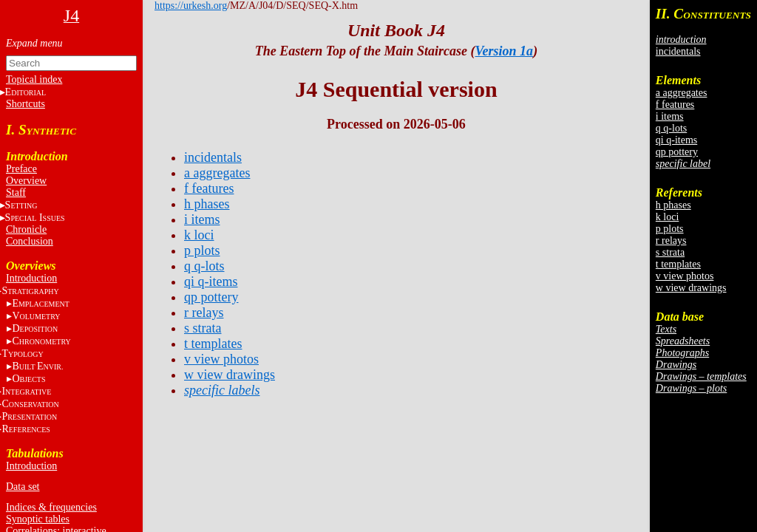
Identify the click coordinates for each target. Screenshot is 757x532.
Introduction (31, 278)
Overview (26, 181)
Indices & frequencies (51, 507)
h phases (673, 205)
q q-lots (671, 128)
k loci (668, 217)
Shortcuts (26, 104)
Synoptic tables (38, 519)
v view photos (685, 276)
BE (37, 366)
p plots (670, 229)
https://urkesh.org (191, 6)
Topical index (34, 79)
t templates (678, 264)
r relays (671, 241)
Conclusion (30, 241)
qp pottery (677, 152)
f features (675, 105)
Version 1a (505, 51)
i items (670, 116)
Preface (21, 169)
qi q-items (676, 140)
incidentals (678, 51)
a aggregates (682, 93)
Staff (16, 192)
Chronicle (26, 229)
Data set (23, 487)
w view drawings (691, 288)
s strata (670, 252)
